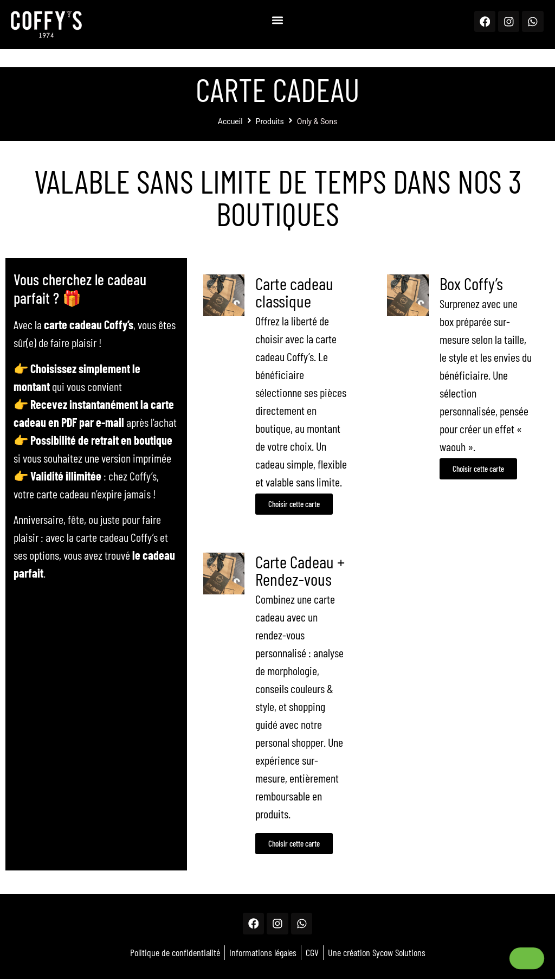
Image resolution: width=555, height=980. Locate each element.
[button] (277, 20)
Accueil (230, 121)
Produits (270, 121)
